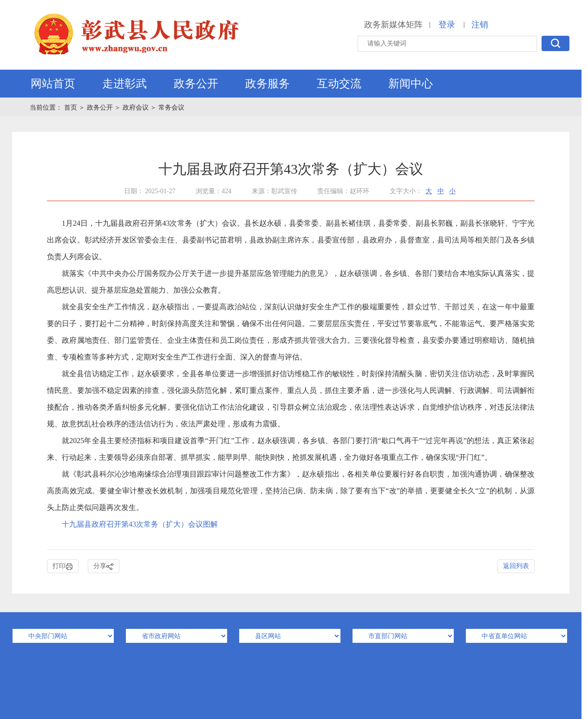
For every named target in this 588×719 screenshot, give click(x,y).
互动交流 (339, 84)
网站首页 (53, 84)
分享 (104, 566)
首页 (72, 108)
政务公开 (196, 84)
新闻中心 (411, 84)
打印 (63, 566)
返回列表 (516, 566)
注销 (480, 25)
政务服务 (268, 84)
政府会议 (136, 108)
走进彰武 (124, 84)
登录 (447, 25)
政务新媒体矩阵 (393, 25)
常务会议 (171, 108)
